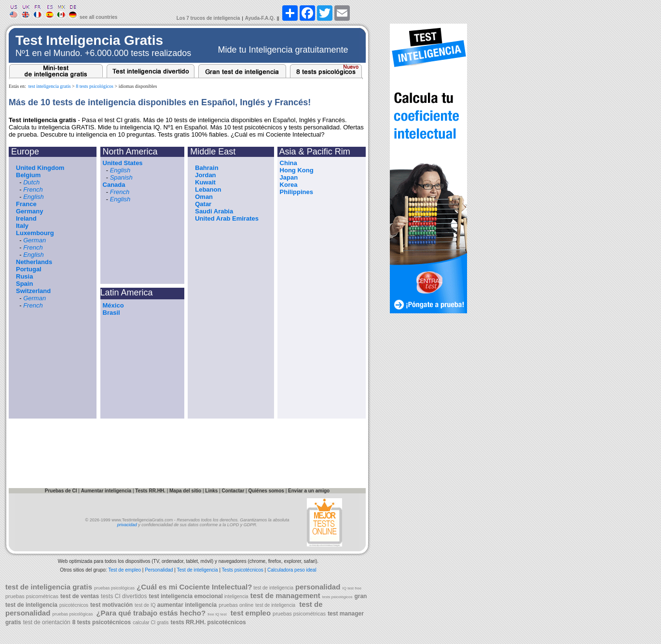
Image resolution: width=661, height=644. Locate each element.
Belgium (28, 175)
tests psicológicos (337, 597)
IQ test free (352, 588)
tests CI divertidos (124, 596)
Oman (204, 197)
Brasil (111, 313)
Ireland (26, 218)
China (289, 163)
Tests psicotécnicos (243, 570)
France (26, 204)
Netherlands (34, 262)
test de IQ (145, 605)
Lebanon (208, 189)
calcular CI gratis (151, 623)
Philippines (296, 192)
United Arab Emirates (227, 218)
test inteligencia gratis (50, 86)
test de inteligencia (273, 588)
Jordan (205, 175)
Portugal (29, 269)
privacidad (127, 525)
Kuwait (205, 182)
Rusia (24, 276)
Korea (289, 185)
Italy (22, 226)
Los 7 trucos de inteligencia (208, 18)
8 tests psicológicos (95, 86)
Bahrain (207, 168)
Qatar (203, 204)
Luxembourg (35, 233)
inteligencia (236, 596)
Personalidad (159, 570)
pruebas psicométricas (32, 596)
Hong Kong (297, 170)
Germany (29, 211)
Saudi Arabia (214, 211)
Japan (289, 177)
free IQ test (217, 614)
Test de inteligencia (198, 570)
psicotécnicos (74, 605)
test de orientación (47, 622)
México (113, 305)
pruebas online (236, 605)
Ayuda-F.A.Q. (260, 18)
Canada (114, 185)
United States (123, 163)
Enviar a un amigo (309, 491)
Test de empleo (124, 570)
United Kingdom (40, 168)
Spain (24, 284)
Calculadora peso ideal (292, 570)
